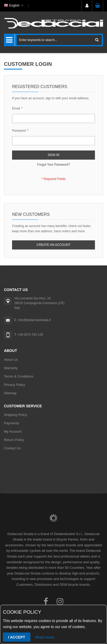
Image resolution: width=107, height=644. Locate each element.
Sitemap (10, 393)
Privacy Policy (15, 385)
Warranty (11, 368)
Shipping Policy (16, 415)
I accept (17, 637)
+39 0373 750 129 (30, 335)
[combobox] (59, 40)
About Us (11, 360)
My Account (13, 431)
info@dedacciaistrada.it (34, 320)
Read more (45, 637)
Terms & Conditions (19, 376)
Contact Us (12, 448)
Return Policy (14, 440)
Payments (12, 423)
